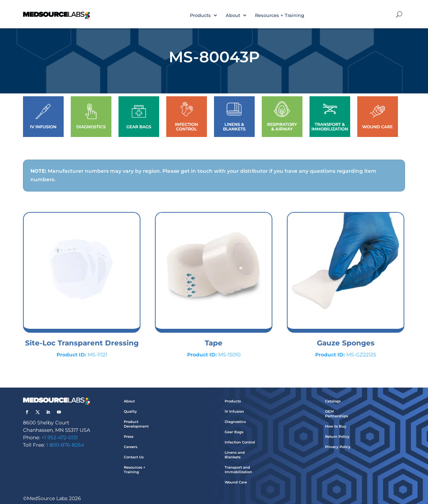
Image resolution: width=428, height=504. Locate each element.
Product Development (136, 424)
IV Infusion (234, 411)
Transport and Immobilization (238, 470)
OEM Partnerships (337, 414)
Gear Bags (234, 432)
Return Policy (337, 437)
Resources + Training (280, 15)
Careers (131, 447)
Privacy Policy (338, 447)
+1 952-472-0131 (60, 437)
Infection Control (240, 442)
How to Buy (336, 426)
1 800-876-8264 (65, 445)
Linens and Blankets (235, 455)
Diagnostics (235, 422)
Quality (130, 411)
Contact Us (134, 457)
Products (200, 15)
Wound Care (236, 482)
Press (129, 437)
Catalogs (333, 401)
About (233, 15)
